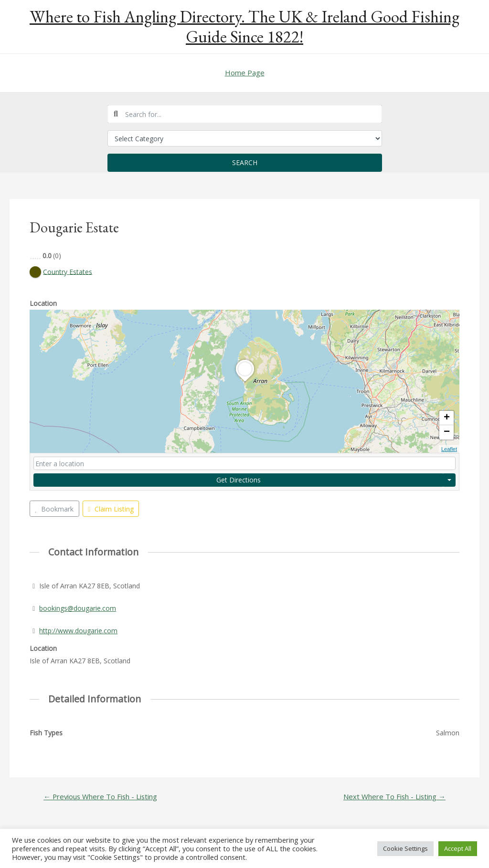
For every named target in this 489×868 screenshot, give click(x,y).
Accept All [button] (458, 848)
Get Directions (239, 480)
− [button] (447, 432)
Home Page (245, 73)
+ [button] (447, 418)
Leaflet (449, 449)
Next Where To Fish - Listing (394, 797)
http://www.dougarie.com (78, 631)
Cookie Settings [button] (405, 848)
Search (245, 162)
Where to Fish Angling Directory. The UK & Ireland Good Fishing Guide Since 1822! (244, 26)
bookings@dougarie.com (78, 608)
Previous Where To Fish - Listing (100, 797)
